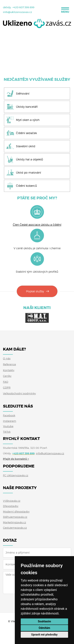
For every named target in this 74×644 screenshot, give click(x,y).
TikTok (7, 432)
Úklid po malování (29, 172)
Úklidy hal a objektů (30, 159)
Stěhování (23, 93)
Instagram (10, 421)
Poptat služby (35, 291)
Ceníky (7, 376)
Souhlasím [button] (44, 621)
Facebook (9, 415)
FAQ (6, 382)
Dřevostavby (11, 506)
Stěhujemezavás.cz (15, 517)
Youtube (8, 426)
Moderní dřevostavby (16, 512)
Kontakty (9, 370)
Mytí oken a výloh (28, 120)
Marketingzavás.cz (15, 522)
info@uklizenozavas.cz (17, 12)
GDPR (7, 387)
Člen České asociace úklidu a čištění (37, 225)
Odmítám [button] (44, 628)
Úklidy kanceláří (27, 107)
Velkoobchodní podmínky (19, 393)
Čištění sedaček (26, 133)
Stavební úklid (26, 146)
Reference (9, 364)
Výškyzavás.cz (12, 501)
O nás (7, 358)
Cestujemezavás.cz (15, 528)
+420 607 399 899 (23, 7)
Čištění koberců (26, 186)
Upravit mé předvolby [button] (44, 635)
